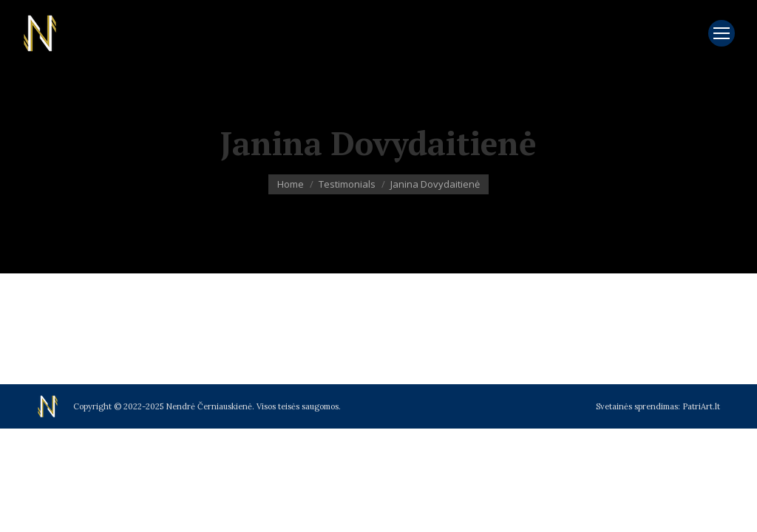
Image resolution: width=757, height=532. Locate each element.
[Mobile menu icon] (722, 33)
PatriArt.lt (701, 406)
